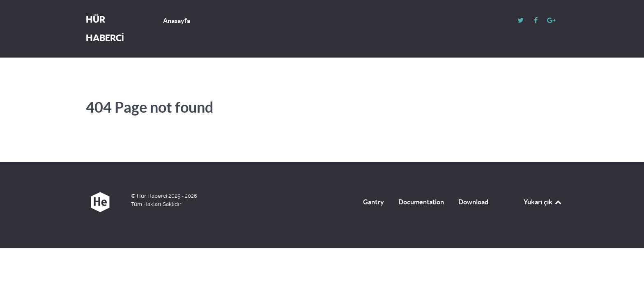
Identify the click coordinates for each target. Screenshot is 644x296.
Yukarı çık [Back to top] (543, 202)
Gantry (374, 202)
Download (473, 202)
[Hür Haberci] (100, 202)
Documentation (421, 202)
